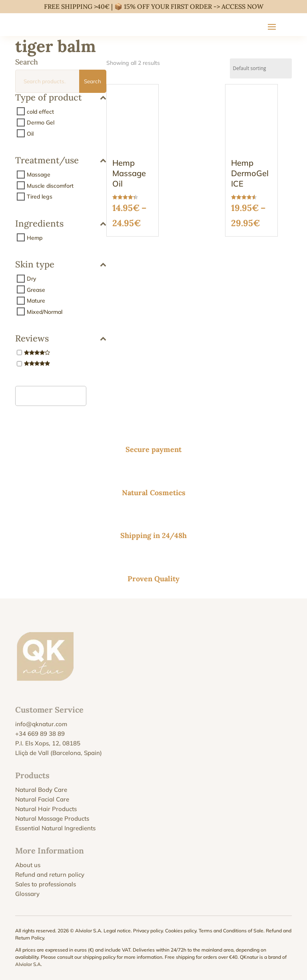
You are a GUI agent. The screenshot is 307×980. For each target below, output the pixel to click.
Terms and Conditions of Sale (231, 931)
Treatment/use (61, 161)
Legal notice (117, 931)
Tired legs (40, 197)
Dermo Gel (41, 122)
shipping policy (99, 957)
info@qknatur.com (41, 724)
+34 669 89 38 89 (40, 734)
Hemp (35, 237)
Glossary (27, 894)
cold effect (40, 111)
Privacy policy (148, 931)
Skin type (61, 265)
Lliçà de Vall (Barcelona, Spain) (59, 753)
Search (93, 81)
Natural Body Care (41, 790)
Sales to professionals (46, 884)
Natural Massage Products (52, 818)
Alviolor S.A (28, 964)
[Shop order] (261, 68)
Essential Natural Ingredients (55, 828)
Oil (30, 133)
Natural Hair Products (46, 809)
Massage (39, 175)
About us (28, 865)
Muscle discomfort (50, 185)
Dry (31, 279)
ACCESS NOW (242, 6)
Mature (36, 301)
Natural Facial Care (42, 799)
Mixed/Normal (45, 311)
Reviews (61, 339)
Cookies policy (181, 931)
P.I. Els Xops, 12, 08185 (48, 743)
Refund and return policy (50, 875)
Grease (36, 289)
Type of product (61, 98)
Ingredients (61, 224)
